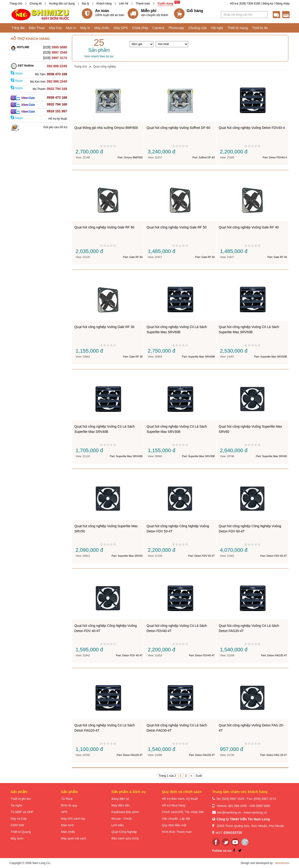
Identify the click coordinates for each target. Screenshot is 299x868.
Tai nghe (16, 805)
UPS (64, 812)
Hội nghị (217, 28)
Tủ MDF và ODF (22, 812)
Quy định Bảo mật (174, 825)
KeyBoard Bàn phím (125, 812)
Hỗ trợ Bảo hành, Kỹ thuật (180, 799)
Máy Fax (56, 28)
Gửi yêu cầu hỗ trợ (55, 127)
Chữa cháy (140, 28)
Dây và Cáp (19, 819)
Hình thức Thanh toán (177, 832)
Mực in (71, 28)
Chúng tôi (36, 4)
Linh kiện (118, 825)
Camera (158, 28)
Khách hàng (104, 4)
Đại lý (86, 4)
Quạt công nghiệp (105, 67)
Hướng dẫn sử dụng (62, 4)
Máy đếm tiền (121, 805)
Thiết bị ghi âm (21, 799)
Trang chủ (16, 4)
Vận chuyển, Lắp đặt (176, 819)
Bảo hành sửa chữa (125, 838)
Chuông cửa (197, 28)
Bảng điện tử (120, 799)
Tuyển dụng (165, 4)
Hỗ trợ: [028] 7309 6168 (245, 4)
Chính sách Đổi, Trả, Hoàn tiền (183, 812)
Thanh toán (143, 4)
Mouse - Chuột (122, 819)
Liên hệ (124, 4)
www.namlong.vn (255, 812)
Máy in (85, 28)
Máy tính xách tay (73, 819)
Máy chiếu (102, 28)
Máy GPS (121, 28)
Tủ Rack (67, 799)
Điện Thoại (37, 28)
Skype (17, 73)
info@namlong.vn (229, 812)
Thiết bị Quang (21, 832)
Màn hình (67, 825)
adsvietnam (282, 863)
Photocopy (176, 28)
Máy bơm (17, 838)
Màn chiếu (68, 832)
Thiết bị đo (260, 28)
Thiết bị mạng (238, 28)
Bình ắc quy (69, 805)
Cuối (199, 776)
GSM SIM (17, 825)
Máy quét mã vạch (74, 838)
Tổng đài (18, 28)
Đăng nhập (283, 4)
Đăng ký (268, 4)
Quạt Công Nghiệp (124, 832)
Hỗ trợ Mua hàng (173, 805)
